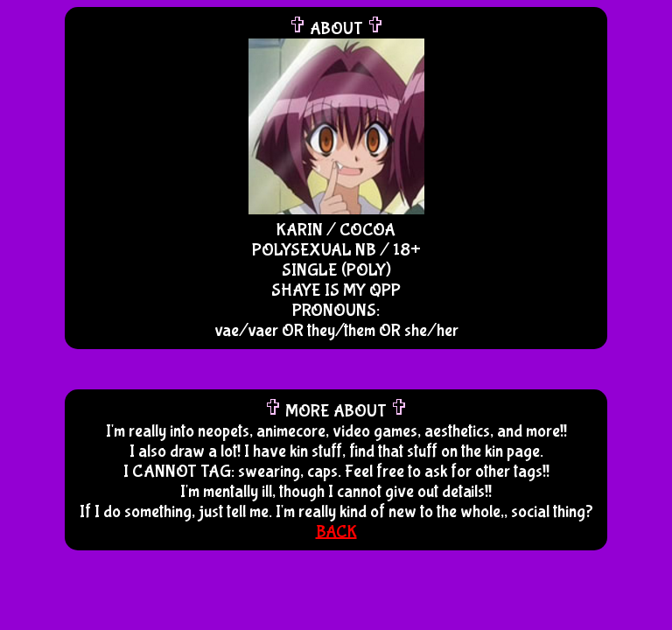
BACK (336, 532)
